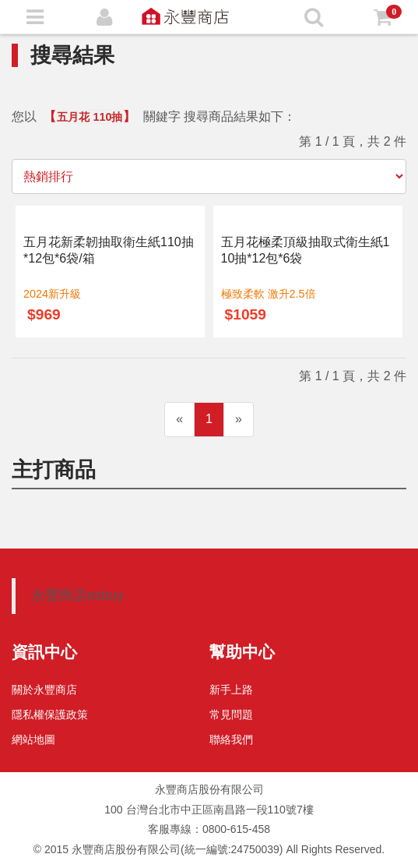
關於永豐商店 (44, 690)
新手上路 (231, 690)
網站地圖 (33, 739)
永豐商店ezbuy (77, 595)
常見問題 (231, 715)
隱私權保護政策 (50, 715)
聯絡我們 (231, 739)
